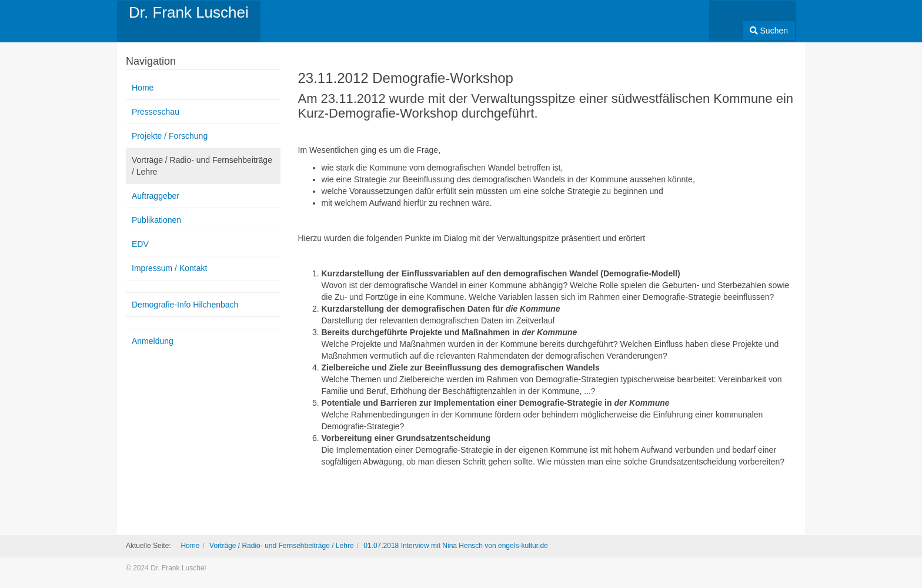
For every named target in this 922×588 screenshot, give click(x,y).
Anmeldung (153, 341)
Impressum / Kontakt (169, 268)
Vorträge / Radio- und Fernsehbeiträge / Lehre (202, 166)
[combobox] (726, 17)
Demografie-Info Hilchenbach (185, 305)
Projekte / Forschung (170, 136)
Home (143, 88)
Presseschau (156, 112)
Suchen (769, 31)
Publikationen (156, 220)
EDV (140, 244)
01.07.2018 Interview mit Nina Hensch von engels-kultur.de (456, 546)
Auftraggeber (156, 196)
